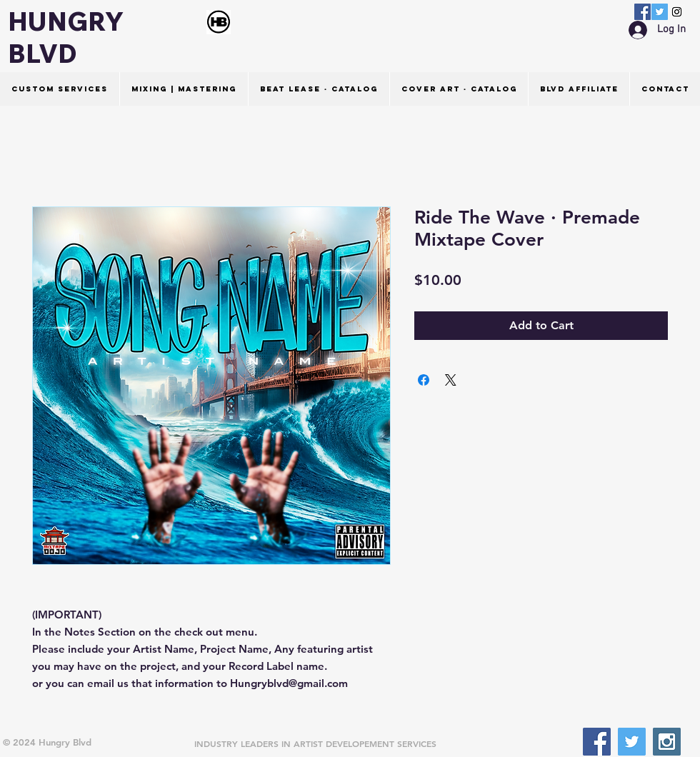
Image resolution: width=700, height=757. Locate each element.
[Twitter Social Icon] (660, 12)
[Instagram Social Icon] (677, 12)
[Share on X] (451, 380)
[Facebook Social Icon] (642, 12)
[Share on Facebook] (424, 380)
